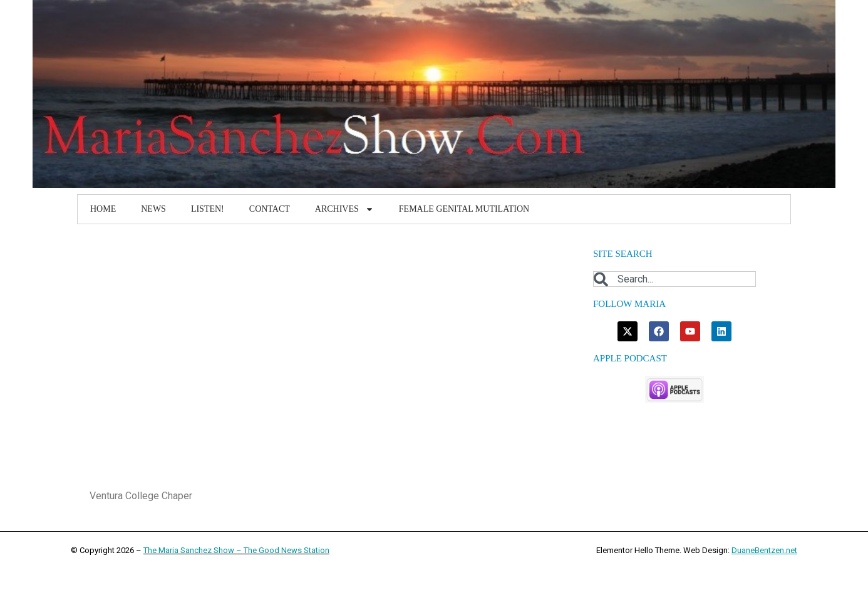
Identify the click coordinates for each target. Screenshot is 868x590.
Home (103, 209)
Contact (270, 209)
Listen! (208, 209)
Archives (344, 209)
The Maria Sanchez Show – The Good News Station (236, 550)
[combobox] (674, 279)
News (153, 209)
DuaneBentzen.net (764, 550)
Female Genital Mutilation (464, 209)
